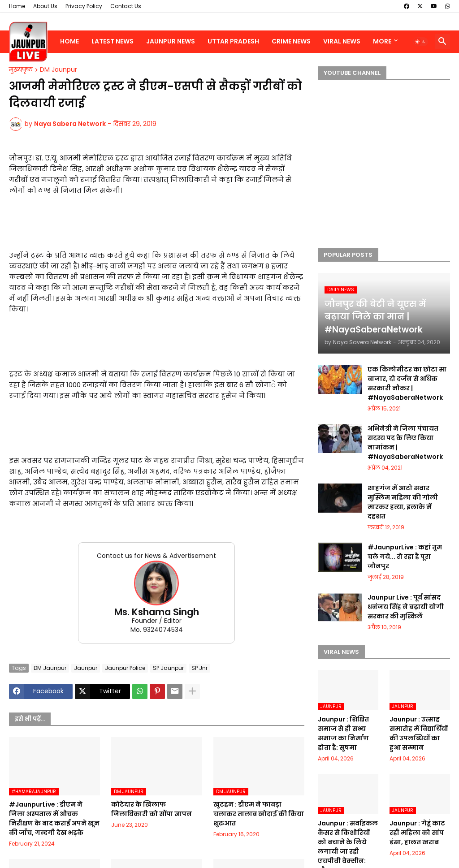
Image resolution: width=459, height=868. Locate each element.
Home (17, 6)
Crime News (291, 41)
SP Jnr (199, 668)
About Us (45, 6)
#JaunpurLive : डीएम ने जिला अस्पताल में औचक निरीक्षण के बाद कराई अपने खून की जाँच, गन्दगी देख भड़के (54, 818)
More (382, 41)
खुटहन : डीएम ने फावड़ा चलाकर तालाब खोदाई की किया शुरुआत (259, 814)
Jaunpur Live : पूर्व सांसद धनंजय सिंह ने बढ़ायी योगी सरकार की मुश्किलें (406, 607)
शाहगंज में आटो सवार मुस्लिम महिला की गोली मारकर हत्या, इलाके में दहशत (403, 502)
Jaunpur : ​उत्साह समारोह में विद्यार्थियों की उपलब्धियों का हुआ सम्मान (419, 733)
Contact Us (126, 6)
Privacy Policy (84, 6)
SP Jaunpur (168, 668)
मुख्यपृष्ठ (21, 70)
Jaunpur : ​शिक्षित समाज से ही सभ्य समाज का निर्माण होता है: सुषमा (343, 733)
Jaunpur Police (125, 668)
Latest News (113, 41)
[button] (420, 42)
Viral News (342, 41)
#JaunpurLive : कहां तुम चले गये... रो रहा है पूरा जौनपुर (405, 557)
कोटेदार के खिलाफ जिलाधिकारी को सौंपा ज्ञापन (152, 809)
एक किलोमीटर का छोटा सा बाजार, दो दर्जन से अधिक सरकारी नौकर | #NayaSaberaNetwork (407, 383)
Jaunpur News (171, 41)
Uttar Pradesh (233, 41)
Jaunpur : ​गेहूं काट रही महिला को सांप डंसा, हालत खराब (417, 833)
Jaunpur (86, 668)
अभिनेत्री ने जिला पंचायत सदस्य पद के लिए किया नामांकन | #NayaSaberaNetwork (405, 443)
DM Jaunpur (58, 70)
